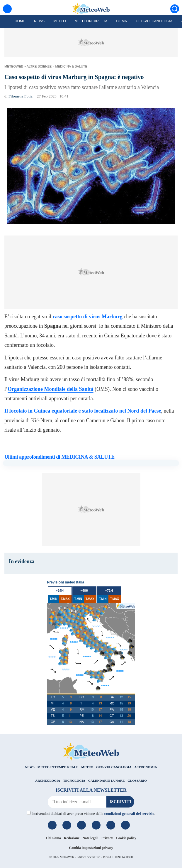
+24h (60, 591)
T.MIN (54, 599)
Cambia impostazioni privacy (91, 848)
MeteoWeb (14, 66)
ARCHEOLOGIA (48, 780)
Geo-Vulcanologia (154, 21)
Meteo (60, 21)
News (39, 21)
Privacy (107, 838)
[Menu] (7, 9)
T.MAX (65, 599)
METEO (87, 767)
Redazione (72, 838)
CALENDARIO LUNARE (106, 780)
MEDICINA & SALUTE (71, 66)
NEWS (30, 767)
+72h (109, 591)
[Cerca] (175, 9)
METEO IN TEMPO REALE (58, 767)
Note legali (90, 838)
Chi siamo (53, 838)
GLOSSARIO (137, 780)
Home (20, 21)
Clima (121, 21)
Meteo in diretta (91, 21)
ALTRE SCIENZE (39, 66)
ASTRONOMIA (146, 767)
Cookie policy (126, 838)
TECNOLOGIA (74, 780)
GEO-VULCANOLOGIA (114, 767)
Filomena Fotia (21, 96)
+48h (84, 591)
